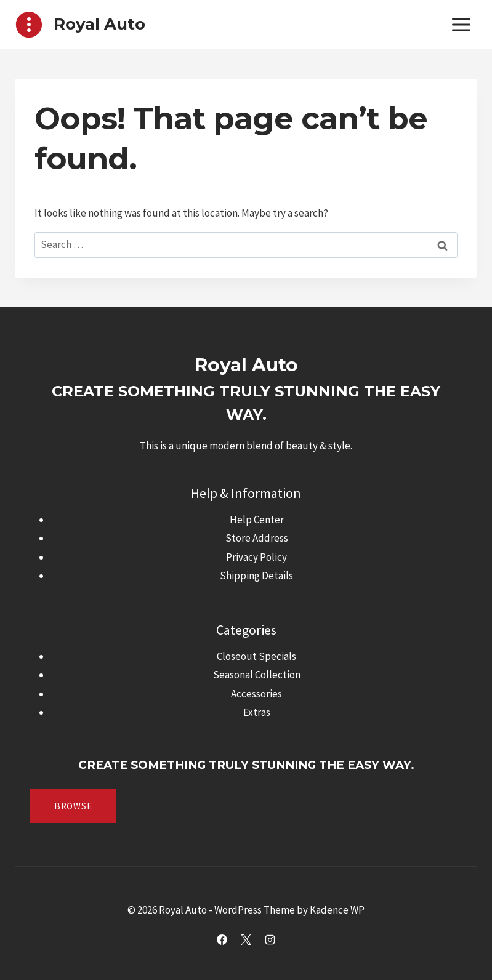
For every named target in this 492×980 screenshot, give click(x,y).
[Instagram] (270, 939)
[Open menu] (461, 24)
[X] (246, 939)
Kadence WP (337, 910)
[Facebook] (222, 939)
